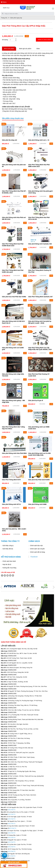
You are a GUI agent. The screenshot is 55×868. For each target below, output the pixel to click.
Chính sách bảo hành (9, 561)
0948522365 (15, 866)
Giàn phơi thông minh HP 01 (11, 504)
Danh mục (6, 8)
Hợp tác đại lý (7, 564)
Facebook (34, 557)
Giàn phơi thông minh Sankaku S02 (40, 244)
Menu (5, 2)
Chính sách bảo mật (36, 546)
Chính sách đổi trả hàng (37, 552)
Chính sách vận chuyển (37, 549)
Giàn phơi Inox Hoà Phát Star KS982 (14, 297)
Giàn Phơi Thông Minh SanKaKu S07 (40, 297)
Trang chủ (4, 18)
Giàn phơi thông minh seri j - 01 (39, 140)
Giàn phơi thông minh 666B (37, 504)
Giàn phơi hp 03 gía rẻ (36, 400)
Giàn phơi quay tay (16, 18)
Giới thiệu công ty (8, 546)
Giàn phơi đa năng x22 (9, 140)
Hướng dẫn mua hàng (9, 568)
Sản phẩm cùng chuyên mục (13, 118)
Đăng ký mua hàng (44, 40)
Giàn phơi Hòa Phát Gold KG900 (39, 480)
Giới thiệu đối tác (8, 549)
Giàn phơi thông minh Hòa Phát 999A (14, 453)
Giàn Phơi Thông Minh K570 (11, 480)
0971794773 (12, 810)
